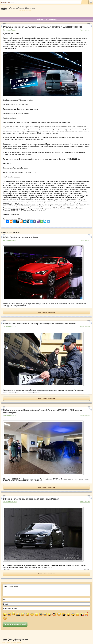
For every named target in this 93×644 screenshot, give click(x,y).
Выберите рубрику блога (46, 19)
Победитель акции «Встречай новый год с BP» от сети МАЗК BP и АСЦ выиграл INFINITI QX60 (43, 411)
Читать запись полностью (47, 312)
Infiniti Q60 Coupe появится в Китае (21, 237)
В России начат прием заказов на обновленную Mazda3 (31, 499)
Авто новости (85, 30)
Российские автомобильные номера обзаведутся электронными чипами (40, 324)
